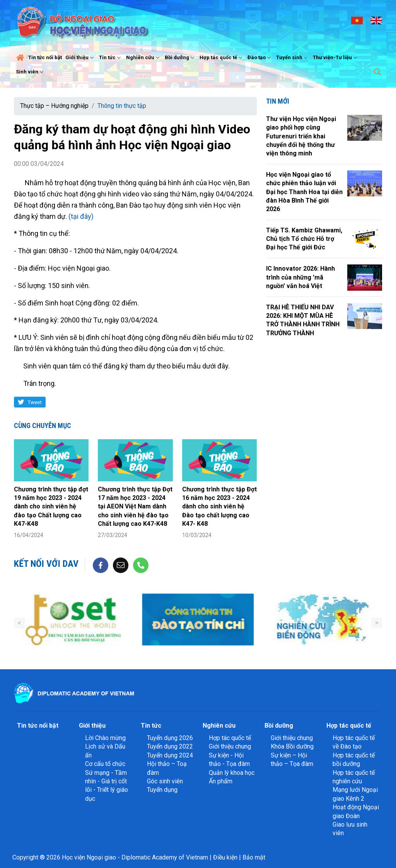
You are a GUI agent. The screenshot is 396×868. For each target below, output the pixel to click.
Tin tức (111, 58)
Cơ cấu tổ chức (105, 764)
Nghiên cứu (144, 58)
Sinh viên (31, 72)
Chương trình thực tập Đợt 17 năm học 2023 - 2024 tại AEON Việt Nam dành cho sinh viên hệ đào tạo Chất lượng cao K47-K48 (135, 507)
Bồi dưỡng (180, 58)
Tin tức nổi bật (45, 57)
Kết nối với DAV (46, 564)
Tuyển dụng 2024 (170, 755)
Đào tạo (260, 58)
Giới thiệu (80, 58)
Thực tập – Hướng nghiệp (54, 106)
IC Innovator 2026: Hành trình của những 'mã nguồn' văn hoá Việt (300, 277)
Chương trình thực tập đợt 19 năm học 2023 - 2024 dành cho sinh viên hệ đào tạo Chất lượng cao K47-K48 (51, 507)
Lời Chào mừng (105, 738)
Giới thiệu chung (230, 746)
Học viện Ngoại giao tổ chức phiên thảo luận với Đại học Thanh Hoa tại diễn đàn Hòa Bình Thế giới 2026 (304, 192)
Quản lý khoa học (232, 773)
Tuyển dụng (162, 790)
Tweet (35, 402)
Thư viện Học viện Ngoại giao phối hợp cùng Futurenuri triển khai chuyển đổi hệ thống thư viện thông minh (301, 136)
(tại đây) (81, 216)
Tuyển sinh (293, 58)
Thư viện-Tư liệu (336, 58)
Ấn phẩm (221, 781)
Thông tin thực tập (122, 106)
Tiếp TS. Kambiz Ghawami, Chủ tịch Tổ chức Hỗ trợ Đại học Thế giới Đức (304, 239)
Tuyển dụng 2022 (170, 746)
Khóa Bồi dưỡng (292, 746)
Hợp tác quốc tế (222, 58)
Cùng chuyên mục (43, 425)
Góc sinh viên (165, 781)
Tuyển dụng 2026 (170, 738)
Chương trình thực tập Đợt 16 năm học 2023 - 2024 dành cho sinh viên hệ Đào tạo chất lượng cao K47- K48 (219, 507)
